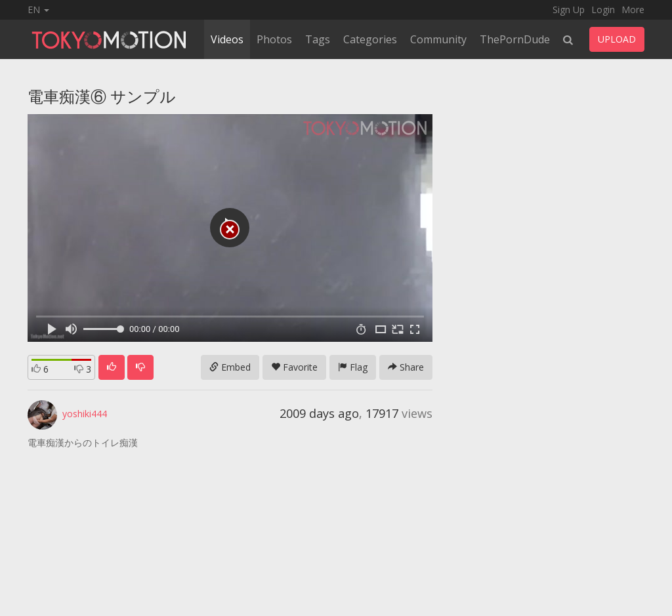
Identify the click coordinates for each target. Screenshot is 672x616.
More (633, 10)
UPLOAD (617, 39)
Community (438, 39)
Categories (370, 39)
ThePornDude (515, 39)
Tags (318, 39)
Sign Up (569, 10)
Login (603, 10)
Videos (227, 39)
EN (38, 10)
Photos (274, 39)
